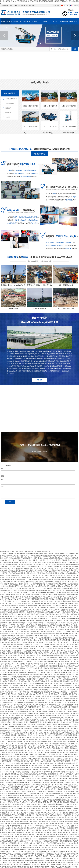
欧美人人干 (47, 852)
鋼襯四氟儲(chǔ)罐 (7, 527)
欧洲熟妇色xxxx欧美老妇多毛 (66, 863)
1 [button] (39, 44)
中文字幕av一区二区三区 (46, 854)
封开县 (53, 863)
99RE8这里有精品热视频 (13, 858)
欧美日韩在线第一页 (46, 867)
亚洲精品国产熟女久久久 (59, 852)
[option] (39, 36)
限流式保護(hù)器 (15, 521)
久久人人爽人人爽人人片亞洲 (46, 865)
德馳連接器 (62, 524)
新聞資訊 (35, 21)
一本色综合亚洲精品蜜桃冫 (15, 856)
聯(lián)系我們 (73, 21)
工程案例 (44, 21)
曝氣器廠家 (73, 524)
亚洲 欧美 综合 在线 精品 (53, 860)
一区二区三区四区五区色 (20, 852)
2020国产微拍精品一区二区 (70, 860)
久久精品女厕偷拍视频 (14, 854)
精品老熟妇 (41, 860)
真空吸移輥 (52, 524)
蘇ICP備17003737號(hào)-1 (31, 551)
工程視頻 (54, 21)
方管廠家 (56, 521)
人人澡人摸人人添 (60, 854)
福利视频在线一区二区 (11, 865)
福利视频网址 (63, 856)
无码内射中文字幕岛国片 (29, 854)
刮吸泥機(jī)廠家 (27, 524)
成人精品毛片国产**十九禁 (30, 858)
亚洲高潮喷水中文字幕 (24, 863)
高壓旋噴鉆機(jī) (11, 129)
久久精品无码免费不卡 (29, 860)
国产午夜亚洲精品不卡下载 (27, 865)
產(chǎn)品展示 (25, 21)
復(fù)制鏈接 (22, 563)
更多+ (36, 427)
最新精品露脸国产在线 (14, 867)
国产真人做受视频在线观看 (62, 867)
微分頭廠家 (46, 521)
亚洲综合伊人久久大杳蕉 (51, 856)
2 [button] (40, 44)
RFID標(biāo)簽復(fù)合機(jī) (10, 524)
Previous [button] (4, 36)
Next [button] (75, 36)
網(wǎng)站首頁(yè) (6, 23)
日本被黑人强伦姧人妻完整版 (41, 863)
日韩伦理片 (75, 867)
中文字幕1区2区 (16, 860)
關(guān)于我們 (15, 21)
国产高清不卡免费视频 (36, 852)
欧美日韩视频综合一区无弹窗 (48, 858)
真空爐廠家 (19, 527)
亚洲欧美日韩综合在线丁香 (64, 865)
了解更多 (39, 383)
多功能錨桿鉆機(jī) (11, 125)
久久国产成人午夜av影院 (8, 863)
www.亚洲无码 (63, 858)
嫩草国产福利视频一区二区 (30, 867)
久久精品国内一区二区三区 (33, 856)
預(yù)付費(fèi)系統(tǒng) (32, 521)
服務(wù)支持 (64, 21)
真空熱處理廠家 (40, 524)
